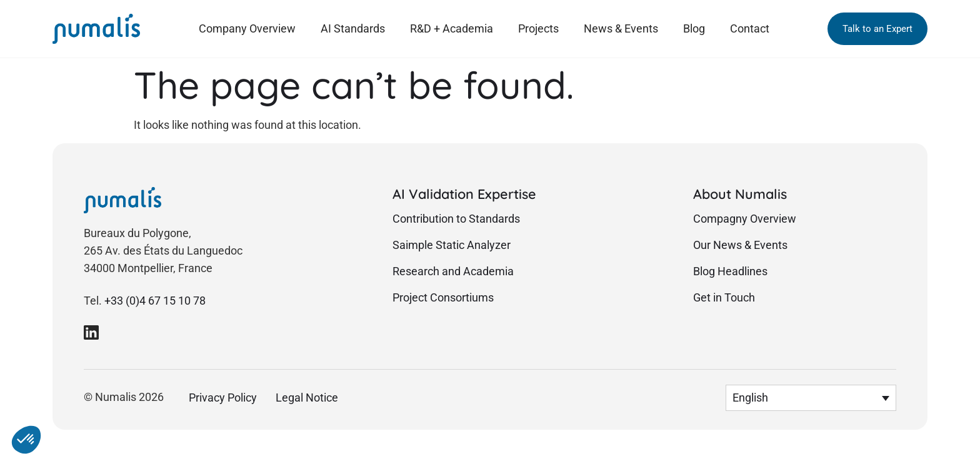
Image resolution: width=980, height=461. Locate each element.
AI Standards (353, 28)
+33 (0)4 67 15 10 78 (155, 301)
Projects (538, 28)
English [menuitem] (750, 398)
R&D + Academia (452, 28)
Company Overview (247, 28)
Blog (694, 28)
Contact (750, 28)
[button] (877, 29)
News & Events (621, 28)
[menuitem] (811, 398)
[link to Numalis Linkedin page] (91, 332)
